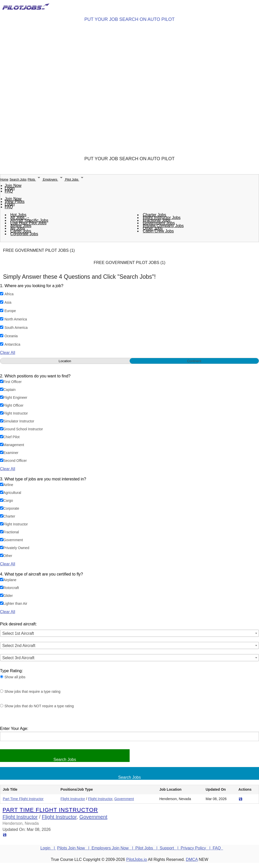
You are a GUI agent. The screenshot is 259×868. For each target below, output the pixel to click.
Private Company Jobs (163, 225)
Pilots (35, 180)
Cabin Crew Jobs (158, 231)
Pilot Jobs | (148, 848)
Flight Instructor (73, 799)
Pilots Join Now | (74, 848)
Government (124, 799)
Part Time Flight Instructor (23, 799)
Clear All (8, 353)
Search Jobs (18, 180)
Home (4, 180)
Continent (194, 361)
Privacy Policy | (197, 848)
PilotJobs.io (136, 859)
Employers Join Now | (113, 848)
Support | (170, 848)
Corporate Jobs (24, 234)
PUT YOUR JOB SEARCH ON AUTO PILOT (129, 19)
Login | (48, 848)
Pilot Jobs (75, 180)
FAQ (9, 191)
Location (65, 361)
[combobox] (129, 633)
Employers (54, 180)
